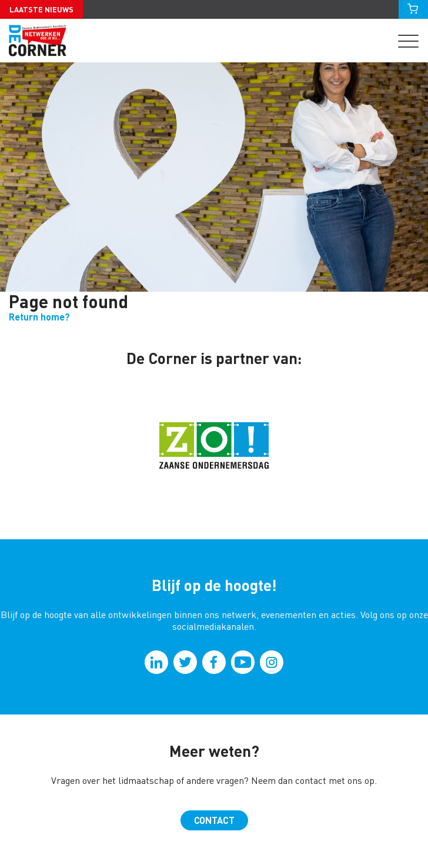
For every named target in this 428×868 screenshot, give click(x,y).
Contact (214, 820)
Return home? (39, 317)
